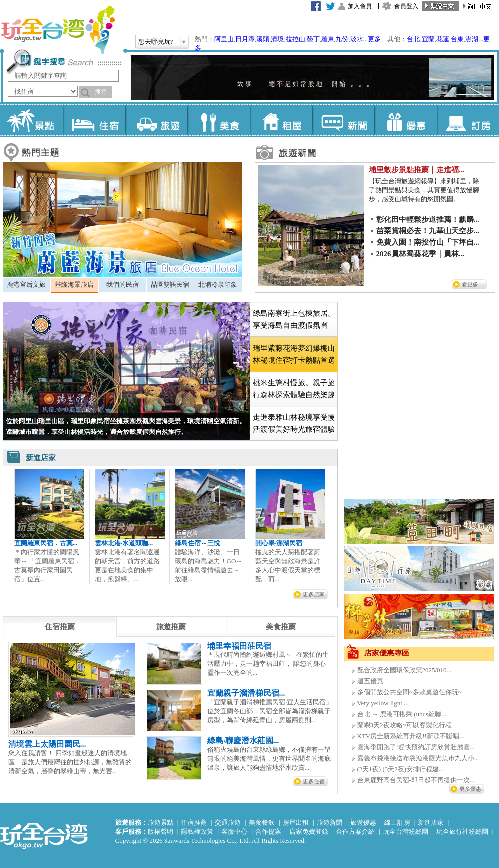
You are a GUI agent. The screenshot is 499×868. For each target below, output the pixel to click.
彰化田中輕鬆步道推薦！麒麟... (428, 219)
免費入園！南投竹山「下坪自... (428, 242)
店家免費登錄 (309, 831)
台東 (457, 39)
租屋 (281, 120)
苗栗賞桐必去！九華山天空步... (428, 231)
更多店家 (314, 594)
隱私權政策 (197, 831)
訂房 (468, 120)
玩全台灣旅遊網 (58, 30)
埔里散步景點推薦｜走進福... (416, 170)
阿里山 (224, 39)
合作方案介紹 (355, 831)
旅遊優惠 (363, 822)
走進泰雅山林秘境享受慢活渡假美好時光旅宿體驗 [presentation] (294, 423)
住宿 (94, 120)
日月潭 (245, 39)
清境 (277, 39)
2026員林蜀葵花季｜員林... (420, 254)
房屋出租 (296, 822)
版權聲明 (161, 831)
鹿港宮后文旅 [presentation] (26, 285)
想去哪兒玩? (156, 42)
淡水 (357, 39)
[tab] (27, 285)
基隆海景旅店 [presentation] (74, 285)
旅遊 (156, 120)
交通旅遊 (228, 822)
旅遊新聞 (330, 822)
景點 (32, 120)
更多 (374, 39)
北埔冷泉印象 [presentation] (218, 285)
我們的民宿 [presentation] (122, 285)
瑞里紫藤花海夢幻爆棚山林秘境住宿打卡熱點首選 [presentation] (294, 354)
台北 (413, 39)
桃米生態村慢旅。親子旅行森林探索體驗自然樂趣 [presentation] (294, 389)
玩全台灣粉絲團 (406, 831)
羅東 (328, 39)
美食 (219, 120)
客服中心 (234, 831)
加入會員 (360, 6)
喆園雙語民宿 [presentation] (170, 285)
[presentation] (60, 627)
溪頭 (263, 39)
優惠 (406, 120)
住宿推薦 (194, 822)
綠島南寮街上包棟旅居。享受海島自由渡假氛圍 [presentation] (294, 319)
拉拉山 (295, 39)
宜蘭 (428, 39)
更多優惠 (470, 789)
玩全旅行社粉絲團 (462, 831)
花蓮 (443, 39)
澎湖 (472, 39)
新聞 (343, 120)
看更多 (470, 284)
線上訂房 (397, 822)
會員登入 (406, 6)
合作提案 (268, 831)
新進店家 (431, 822)
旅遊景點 (161, 822)
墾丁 (313, 39)
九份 (342, 39)
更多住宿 (314, 781)
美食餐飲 (262, 822)
